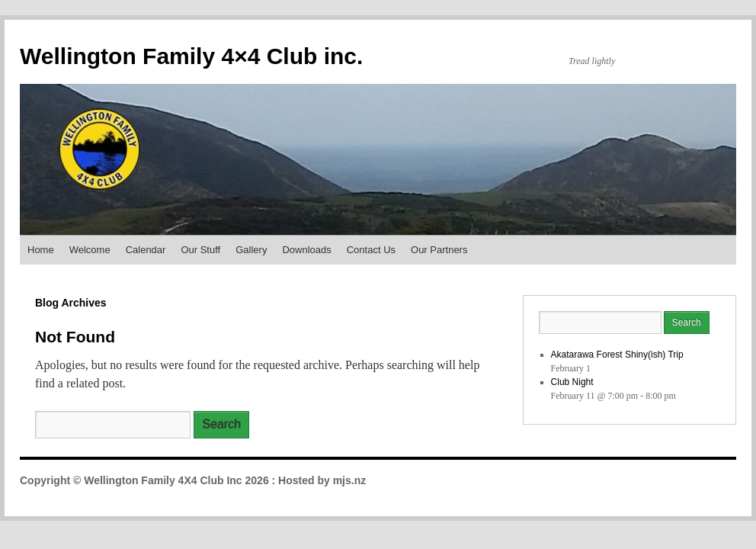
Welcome (90, 250)
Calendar (146, 250)
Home (41, 250)
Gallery (251, 250)
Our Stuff (200, 250)
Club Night (572, 382)
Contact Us (371, 250)
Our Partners (439, 250)
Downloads (306, 250)
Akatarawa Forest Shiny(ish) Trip (617, 355)
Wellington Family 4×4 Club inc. (191, 56)
